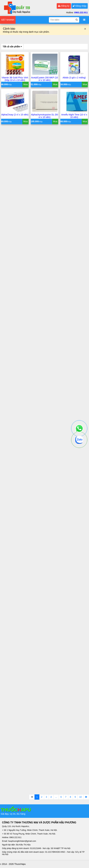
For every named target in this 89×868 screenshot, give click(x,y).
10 (80, 797)
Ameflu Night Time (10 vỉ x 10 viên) (74, 116)
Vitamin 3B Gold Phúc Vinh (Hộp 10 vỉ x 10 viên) (15, 79)
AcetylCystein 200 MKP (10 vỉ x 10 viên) (44, 79)
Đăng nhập (80, 6)
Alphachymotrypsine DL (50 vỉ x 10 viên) (44, 116)
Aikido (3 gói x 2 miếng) (74, 78)
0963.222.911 (81, 13)
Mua (25, 85)
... (56, 797)
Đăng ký (64, 6)
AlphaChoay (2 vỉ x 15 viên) (15, 115)
